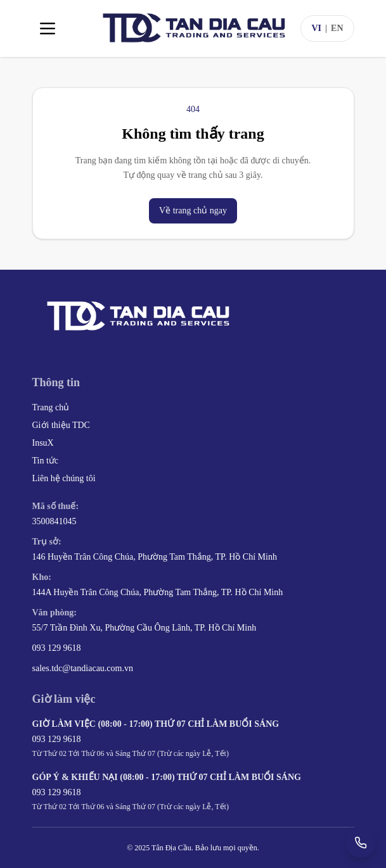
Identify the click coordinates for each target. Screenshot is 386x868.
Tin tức (46, 461)
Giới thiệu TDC (61, 425)
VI (316, 28)
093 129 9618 (57, 648)
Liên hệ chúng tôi (64, 478)
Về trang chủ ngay (193, 211)
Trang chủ (51, 407)
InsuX (43, 443)
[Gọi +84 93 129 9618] (361, 843)
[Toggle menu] (48, 28)
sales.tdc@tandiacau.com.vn (83, 668)
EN (337, 28)
